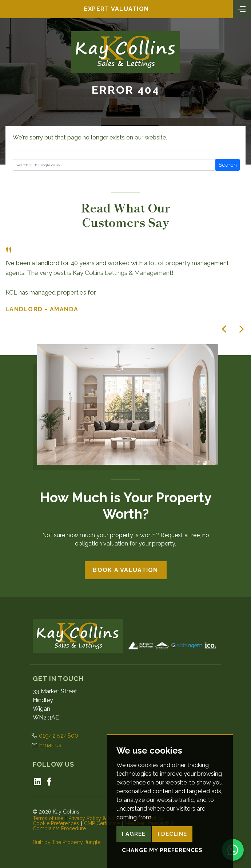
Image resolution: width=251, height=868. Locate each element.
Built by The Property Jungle (67, 842)
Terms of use (48, 818)
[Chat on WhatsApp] (233, 850)
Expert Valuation (116, 9)
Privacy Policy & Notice (96, 818)
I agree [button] (134, 855)
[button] (224, 329)
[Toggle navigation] (242, 8)
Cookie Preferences (56, 823)
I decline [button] (172, 855)
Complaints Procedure (59, 828)
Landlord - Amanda (42, 309)
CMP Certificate (102, 823)
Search (228, 165)
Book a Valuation (125, 570)
